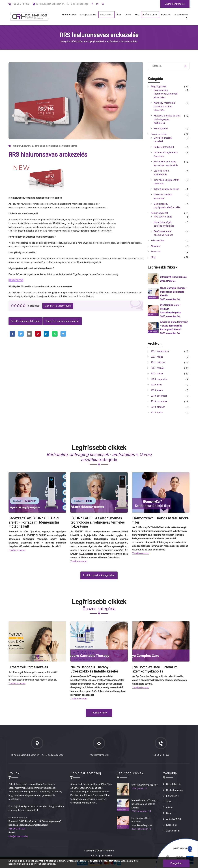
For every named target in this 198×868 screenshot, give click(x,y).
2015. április (157, 414)
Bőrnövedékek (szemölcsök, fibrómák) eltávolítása (166, 94)
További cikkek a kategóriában (99, 576)
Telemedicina (157, 243)
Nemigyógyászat (159, 215)
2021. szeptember (160, 352)
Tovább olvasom (17, 551)
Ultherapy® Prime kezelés (173, 279)
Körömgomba (161, 129)
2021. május (157, 358)
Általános (156, 248)
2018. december (159, 397)
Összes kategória (99, 610)
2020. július (156, 386)
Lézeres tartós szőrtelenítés (161, 174)
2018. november (159, 403)
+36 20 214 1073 (161, 756)
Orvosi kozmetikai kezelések (163, 198)
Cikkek (126, 15)
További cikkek (99, 714)
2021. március (158, 364)
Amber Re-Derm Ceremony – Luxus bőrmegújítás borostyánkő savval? (174, 327)
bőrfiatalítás (52, 146)
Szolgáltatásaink (86, 15)
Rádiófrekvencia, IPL (164, 148)
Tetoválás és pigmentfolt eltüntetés (167, 183)
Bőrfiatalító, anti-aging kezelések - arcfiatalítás (166, 165)
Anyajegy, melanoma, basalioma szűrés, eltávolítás (165, 107)
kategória (99, 458)
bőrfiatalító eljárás (68, 146)
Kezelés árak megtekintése (26, 321)
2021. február (158, 369)
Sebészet (156, 254)
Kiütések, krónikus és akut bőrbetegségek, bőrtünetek (167, 120)
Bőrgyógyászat (158, 87)
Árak (117, 15)
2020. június (157, 391)
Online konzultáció (175, 4)
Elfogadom (176, 863)
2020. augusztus (159, 380)
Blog (136, 15)
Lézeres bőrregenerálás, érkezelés (166, 155)
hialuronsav (28, 146)
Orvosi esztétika (159, 135)
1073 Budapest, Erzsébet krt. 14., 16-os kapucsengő (62, 4)
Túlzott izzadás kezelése (167, 191)
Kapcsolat (166, 15)
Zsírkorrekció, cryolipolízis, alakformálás (167, 207)
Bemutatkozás (66, 15)
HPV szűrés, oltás (163, 218)
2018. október (158, 408)
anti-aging (40, 146)
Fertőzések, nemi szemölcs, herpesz (164, 235)
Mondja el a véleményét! (58, 306)
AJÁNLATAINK (149, 15)
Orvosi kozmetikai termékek (163, 140)
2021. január (157, 375)
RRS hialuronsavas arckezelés (48, 155)
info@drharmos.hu (99, 756)
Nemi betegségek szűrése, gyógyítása (164, 226)
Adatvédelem (181, 15)
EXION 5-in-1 (104, 15)
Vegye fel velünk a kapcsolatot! (63, 321)
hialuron (17, 146)
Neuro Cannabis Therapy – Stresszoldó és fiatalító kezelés (174, 294)
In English (107, 856)
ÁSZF (94, 856)
